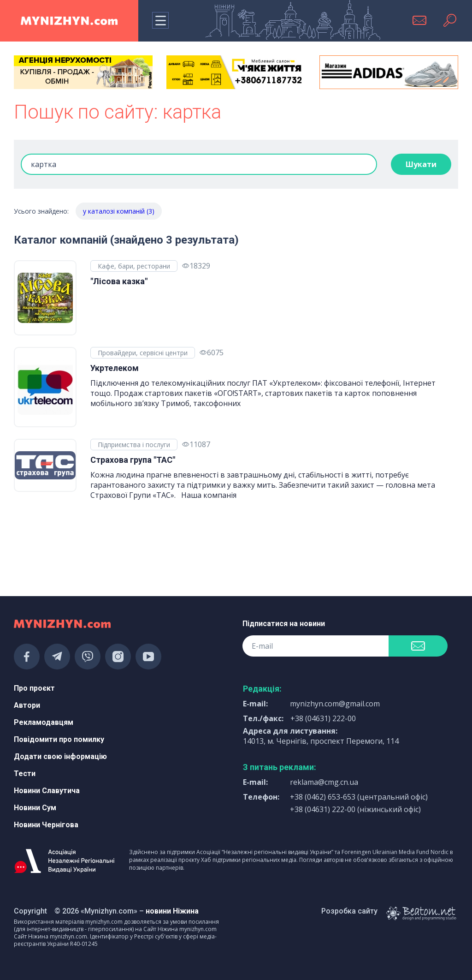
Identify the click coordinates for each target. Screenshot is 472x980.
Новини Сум (35, 808)
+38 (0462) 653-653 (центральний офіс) (359, 797)
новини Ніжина (172, 911)
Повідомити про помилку (59, 739)
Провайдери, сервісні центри (143, 353)
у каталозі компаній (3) (119, 211)
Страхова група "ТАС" (133, 460)
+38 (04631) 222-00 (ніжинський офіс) (355, 809)
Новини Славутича (47, 791)
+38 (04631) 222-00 (323, 718)
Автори (27, 705)
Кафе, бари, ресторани (134, 266)
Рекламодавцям (44, 722)
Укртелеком (115, 368)
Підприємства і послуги (134, 445)
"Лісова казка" (119, 281)
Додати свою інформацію (60, 756)
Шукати (421, 164)
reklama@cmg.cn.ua (324, 782)
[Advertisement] (83, 553)
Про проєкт (34, 688)
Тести (25, 774)
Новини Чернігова (46, 825)
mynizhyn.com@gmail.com (335, 704)
